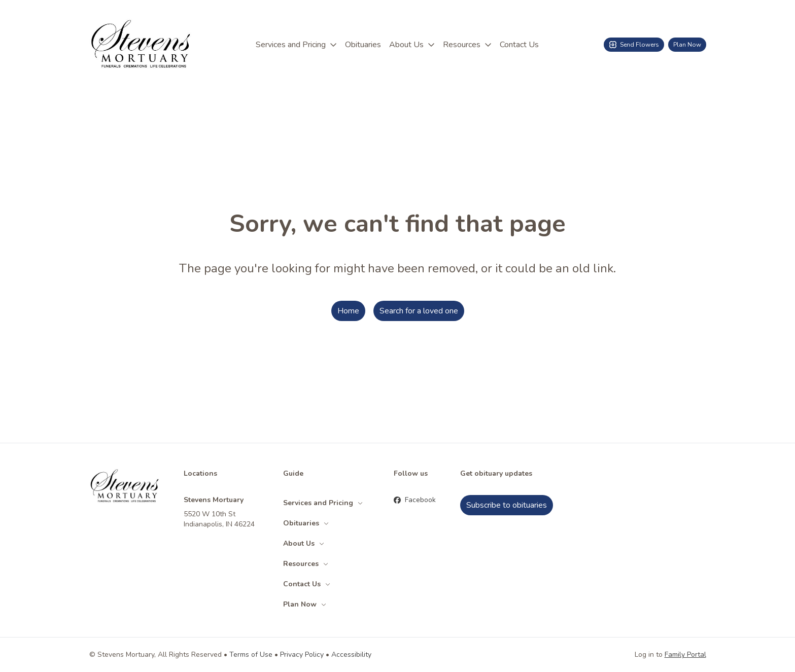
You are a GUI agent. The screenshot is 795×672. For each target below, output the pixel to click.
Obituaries (363, 45)
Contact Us (519, 45)
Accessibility (351, 655)
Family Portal (685, 655)
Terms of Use (251, 655)
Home (348, 311)
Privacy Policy (302, 655)
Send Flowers (634, 45)
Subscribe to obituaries (507, 505)
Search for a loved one (419, 311)
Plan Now (687, 45)
